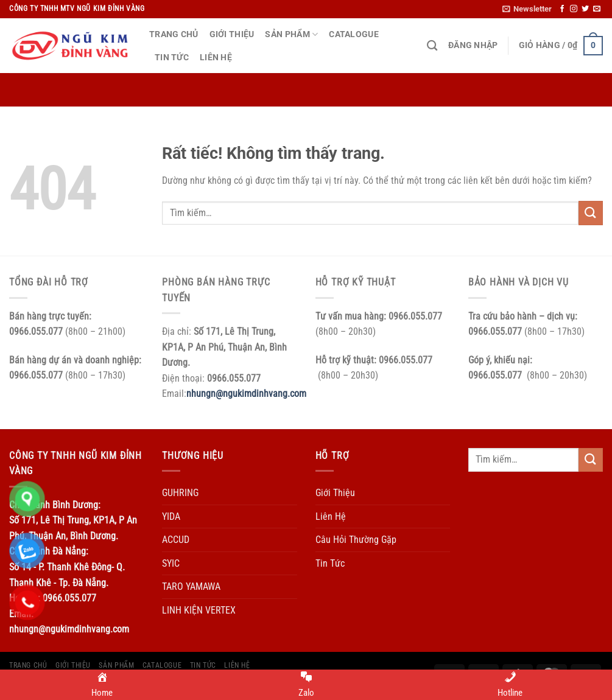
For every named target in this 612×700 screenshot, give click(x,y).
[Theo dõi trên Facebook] (562, 9)
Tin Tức (172, 58)
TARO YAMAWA (191, 586)
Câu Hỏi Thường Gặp (356, 540)
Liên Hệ (216, 58)
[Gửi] (591, 213)
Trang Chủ (174, 34)
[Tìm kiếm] (432, 46)
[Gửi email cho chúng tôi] (597, 9)
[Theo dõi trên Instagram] (574, 9)
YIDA (171, 516)
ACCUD (176, 540)
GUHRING (180, 493)
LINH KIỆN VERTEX (199, 610)
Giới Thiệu (232, 34)
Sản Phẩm (291, 34)
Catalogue (354, 34)
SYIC (171, 563)
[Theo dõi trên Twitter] (585, 9)
